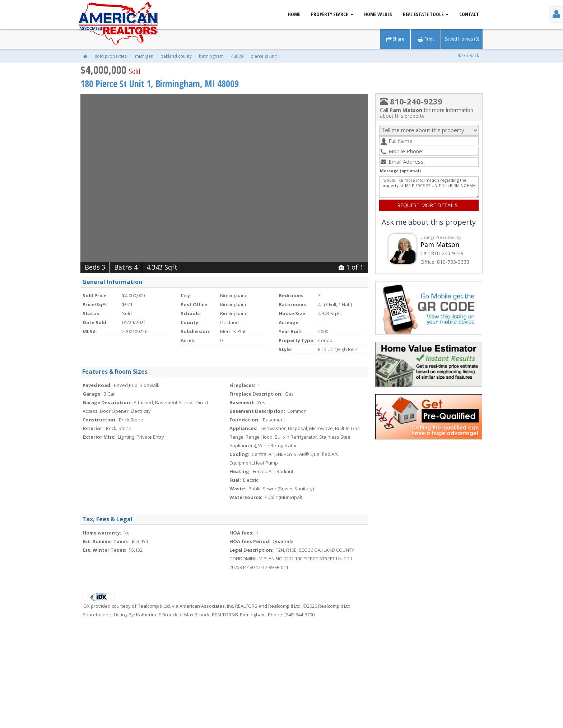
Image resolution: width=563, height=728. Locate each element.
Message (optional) (400, 171)
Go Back (468, 55)
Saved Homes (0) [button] (462, 39)
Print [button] (426, 39)
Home (294, 14)
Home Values (378, 14)
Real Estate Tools (426, 14)
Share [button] (395, 39)
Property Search (332, 14)
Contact (469, 14)
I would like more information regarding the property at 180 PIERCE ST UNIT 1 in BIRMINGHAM (429, 187)
